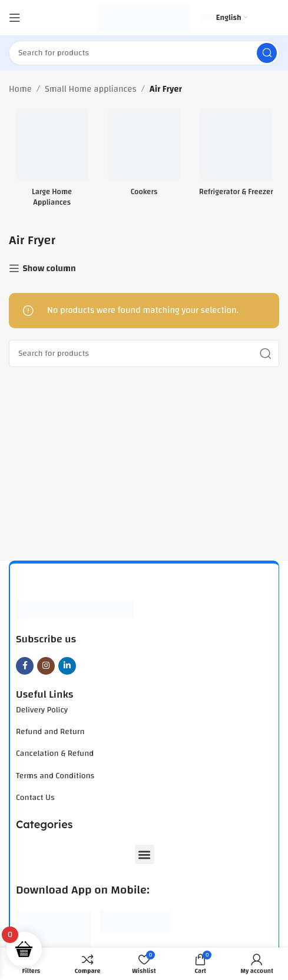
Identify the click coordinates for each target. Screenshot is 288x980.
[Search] (144, 53)
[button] (145, 854)
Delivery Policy (42, 710)
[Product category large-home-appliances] (52, 161)
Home (20, 89)
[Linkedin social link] (67, 666)
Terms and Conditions (55, 776)
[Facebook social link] (25, 666)
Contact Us (35, 798)
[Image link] (75, 609)
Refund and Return (50, 732)
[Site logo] (144, 17)
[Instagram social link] (46, 666)
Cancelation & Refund (55, 754)
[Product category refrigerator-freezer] (236, 156)
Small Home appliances (91, 89)
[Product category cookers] (144, 156)
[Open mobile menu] (15, 18)
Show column (49, 268)
